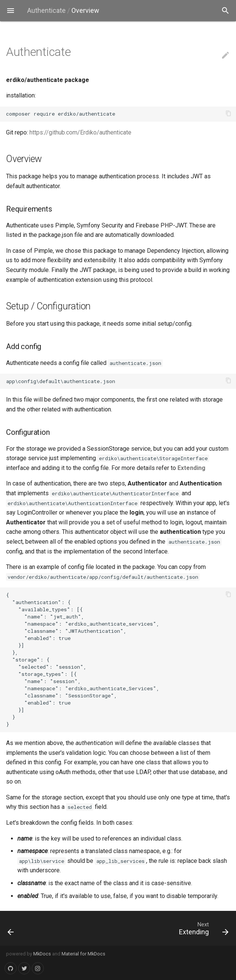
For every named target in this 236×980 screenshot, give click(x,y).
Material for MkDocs (83, 954)
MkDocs (42, 954)
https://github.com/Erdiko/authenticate (80, 132)
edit (225, 55)
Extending (191, 468)
